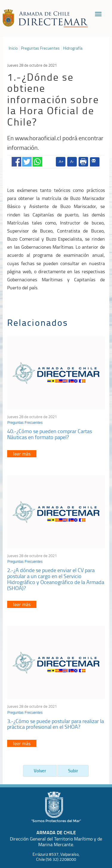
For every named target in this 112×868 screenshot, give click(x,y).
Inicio (13, 48)
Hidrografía (73, 48)
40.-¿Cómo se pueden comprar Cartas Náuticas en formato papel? (50, 434)
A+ (61, 162)
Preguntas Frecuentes (40, 48)
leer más (22, 454)
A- (72, 162)
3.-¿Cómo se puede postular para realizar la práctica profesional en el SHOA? (56, 724)
